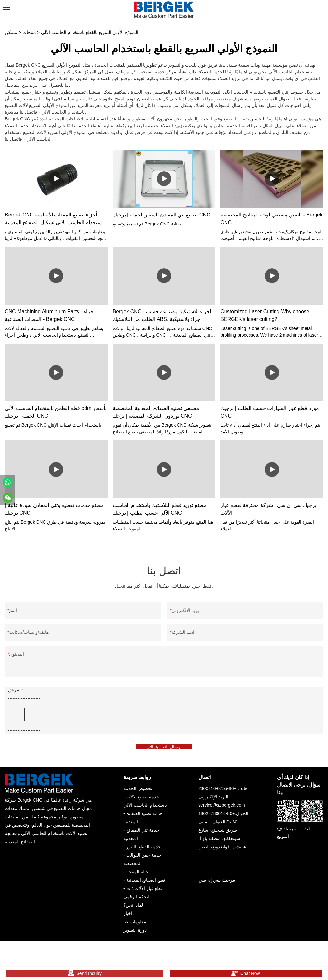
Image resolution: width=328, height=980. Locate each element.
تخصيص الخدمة (138, 792)
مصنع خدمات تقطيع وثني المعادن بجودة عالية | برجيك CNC (54, 509)
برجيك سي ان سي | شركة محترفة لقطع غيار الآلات (268, 509)
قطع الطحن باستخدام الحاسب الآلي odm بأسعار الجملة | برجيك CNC (56, 412)
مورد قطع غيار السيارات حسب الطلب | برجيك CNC (270, 412)
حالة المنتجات (136, 875)
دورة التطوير (135, 934)
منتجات (29, 32)
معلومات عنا (135, 925)
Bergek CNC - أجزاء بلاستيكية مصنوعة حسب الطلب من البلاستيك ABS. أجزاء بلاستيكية (162, 315)
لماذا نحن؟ (133, 909)
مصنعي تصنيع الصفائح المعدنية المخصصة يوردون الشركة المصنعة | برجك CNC (156, 412)
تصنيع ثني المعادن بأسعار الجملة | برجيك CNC (162, 215)
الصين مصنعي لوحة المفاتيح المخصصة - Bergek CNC (271, 219)
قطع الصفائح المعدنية (146, 884)
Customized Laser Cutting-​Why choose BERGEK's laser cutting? (265, 315)
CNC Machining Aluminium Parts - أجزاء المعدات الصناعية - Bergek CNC (50, 315)
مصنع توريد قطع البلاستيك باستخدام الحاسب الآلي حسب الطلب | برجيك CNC (160, 509)
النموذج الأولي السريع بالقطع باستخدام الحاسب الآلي (90, 32)
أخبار (128, 917)
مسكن (11, 32)
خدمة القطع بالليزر (144, 850)
